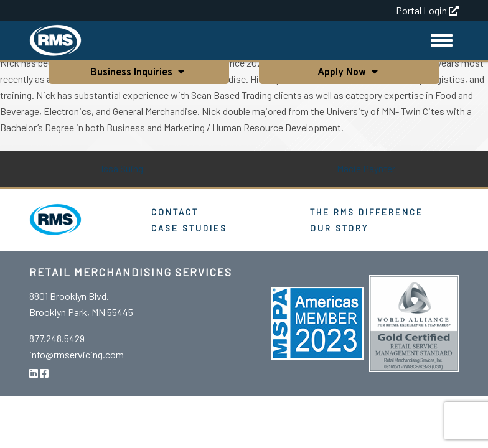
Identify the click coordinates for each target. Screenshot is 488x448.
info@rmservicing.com (77, 354)
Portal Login (427, 10)
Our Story (339, 228)
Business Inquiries (133, 73)
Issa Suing (122, 168)
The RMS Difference (367, 212)
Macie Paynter (366, 168)
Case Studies (189, 228)
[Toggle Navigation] (442, 40)
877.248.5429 (57, 338)
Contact (175, 212)
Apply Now (343, 73)
